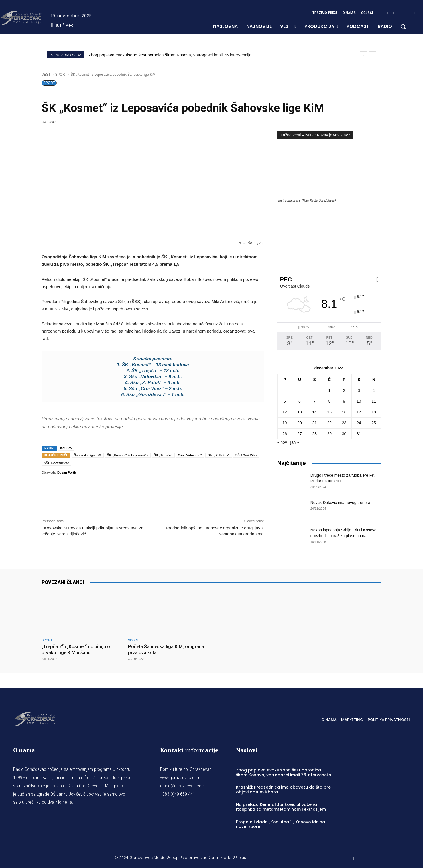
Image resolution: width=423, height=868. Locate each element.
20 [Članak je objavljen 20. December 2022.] (300, 423)
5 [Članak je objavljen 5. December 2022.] (285, 401)
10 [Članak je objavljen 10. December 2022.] (359, 401)
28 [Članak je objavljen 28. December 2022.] (314, 434)
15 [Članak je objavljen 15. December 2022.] (330, 412)
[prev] (364, 55)
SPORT (61, 75)
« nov (282, 442)
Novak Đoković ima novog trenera (340, 503)
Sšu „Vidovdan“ (190, 455)
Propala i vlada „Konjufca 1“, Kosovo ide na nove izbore (280, 824)
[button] (403, 26)
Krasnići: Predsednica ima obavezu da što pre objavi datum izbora (283, 790)
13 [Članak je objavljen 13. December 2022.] (300, 412)
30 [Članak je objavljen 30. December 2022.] (344, 434)
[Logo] (34, 718)
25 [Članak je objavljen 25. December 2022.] (374, 423)
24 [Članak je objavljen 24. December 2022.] (359, 423)
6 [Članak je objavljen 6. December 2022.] (300, 401)
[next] (373, 55)
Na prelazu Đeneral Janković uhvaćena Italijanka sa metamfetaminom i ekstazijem (281, 807)
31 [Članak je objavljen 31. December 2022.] (359, 434)
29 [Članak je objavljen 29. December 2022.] (330, 434)
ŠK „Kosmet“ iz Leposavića (128, 455)
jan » (295, 442)
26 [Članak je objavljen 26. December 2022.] (285, 434)
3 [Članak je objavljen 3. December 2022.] (359, 390)
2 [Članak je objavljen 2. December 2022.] (344, 390)
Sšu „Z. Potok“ (219, 455)
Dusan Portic (67, 472)
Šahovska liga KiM (88, 455)
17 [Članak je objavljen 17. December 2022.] (359, 412)
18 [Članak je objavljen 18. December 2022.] (374, 412)
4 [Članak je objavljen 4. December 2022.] (374, 390)
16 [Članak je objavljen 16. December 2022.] (344, 412)
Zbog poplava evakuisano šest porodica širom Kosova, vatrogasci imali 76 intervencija (170, 55)
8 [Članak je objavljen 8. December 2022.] (329, 401)
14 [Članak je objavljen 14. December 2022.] (314, 412)
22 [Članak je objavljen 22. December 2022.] (330, 423)
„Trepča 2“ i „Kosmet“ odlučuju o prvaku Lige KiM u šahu (77, 649)
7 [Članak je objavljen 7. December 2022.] (314, 401)
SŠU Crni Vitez (246, 455)
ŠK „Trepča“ (163, 455)
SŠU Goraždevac (56, 463)
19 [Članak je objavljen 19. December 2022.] (285, 423)
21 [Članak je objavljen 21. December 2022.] (314, 423)
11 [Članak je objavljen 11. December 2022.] (374, 401)
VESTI (47, 75)
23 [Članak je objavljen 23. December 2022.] (344, 423)
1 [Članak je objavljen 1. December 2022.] (329, 390)
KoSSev (66, 448)
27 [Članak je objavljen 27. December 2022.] (300, 434)
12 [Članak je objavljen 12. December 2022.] (285, 412)
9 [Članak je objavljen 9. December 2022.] (344, 401)
